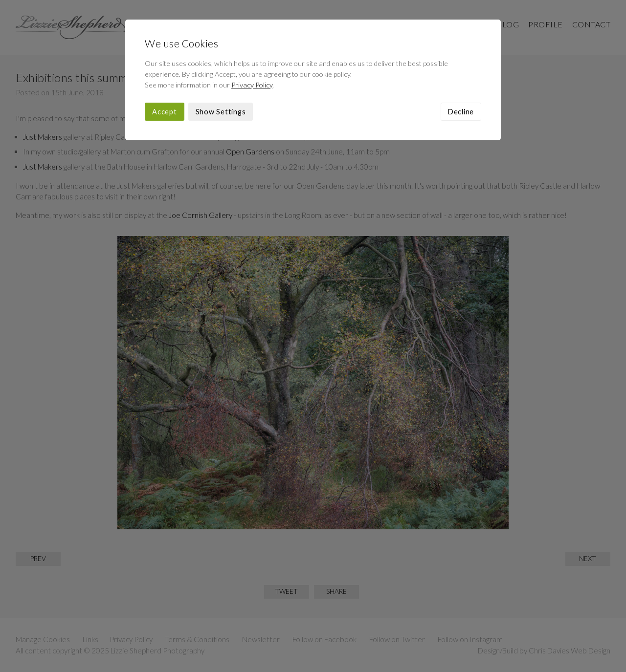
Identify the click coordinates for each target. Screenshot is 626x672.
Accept (165, 112)
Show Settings (221, 112)
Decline (461, 112)
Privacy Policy (252, 85)
